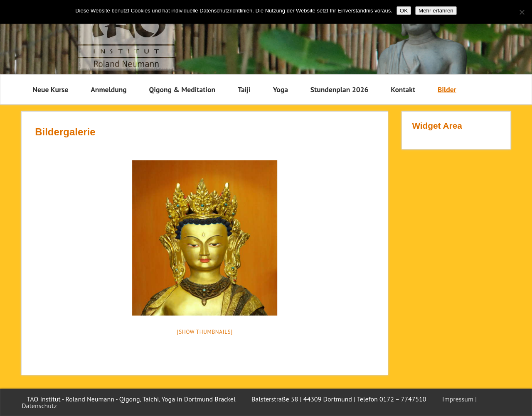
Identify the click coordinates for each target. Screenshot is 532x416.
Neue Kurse (51, 89)
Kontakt (403, 89)
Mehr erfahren (436, 11)
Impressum (458, 399)
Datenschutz (39, 406)
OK (404, 11)
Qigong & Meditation (182, 89)
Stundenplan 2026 (340, 89)
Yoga (281, 89)
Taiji (244, 89)
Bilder (447, 89)
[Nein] (522, 12)
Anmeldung (108, 89)
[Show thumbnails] (205, 332)
